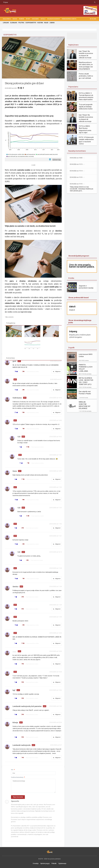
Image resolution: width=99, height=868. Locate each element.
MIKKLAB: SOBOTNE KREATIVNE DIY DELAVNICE (85, 405)
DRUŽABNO (35, 19)
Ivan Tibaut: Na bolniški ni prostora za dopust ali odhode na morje (86, 54)
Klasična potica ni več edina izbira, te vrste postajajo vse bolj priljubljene (86, 66)
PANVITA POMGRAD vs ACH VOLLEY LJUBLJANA (86, 368)
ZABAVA (52, 23)
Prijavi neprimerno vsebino (33, 372)
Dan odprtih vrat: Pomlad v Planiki (85, 393)
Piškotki (54, 863)
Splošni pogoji (45, 863)
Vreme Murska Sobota (69, 19)
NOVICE (15, 19)
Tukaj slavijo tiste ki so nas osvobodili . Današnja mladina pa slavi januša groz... (81, 189)
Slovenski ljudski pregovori (79, 256)
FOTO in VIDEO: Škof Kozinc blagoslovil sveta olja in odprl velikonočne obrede (86, 129)
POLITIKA (21, 23)
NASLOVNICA (7, 19)
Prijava (6, 2)
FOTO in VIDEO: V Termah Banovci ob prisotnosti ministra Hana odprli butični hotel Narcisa (86, 96)
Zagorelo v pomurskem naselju (86, 287)
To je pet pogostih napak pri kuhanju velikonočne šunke (86, 107)
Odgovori (57, 372)
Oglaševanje (62, 863)
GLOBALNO (14, 23)
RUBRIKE (22, 19)
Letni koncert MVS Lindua (86, 355)
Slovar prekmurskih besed (78, 298)
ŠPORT (28, 19)
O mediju (36, 863)
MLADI (46, 23)
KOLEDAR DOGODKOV (54, 19)
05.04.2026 (93, 19)
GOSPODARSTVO (31, 23)
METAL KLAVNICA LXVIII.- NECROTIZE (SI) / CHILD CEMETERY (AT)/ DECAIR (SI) (86, 381)
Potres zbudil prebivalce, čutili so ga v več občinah (86, 76)
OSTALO (43, 19)
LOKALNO (6, 23)
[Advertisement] (82, 224)
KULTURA (40, 23)
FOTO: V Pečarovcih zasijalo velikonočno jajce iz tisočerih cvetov (86, 140)
